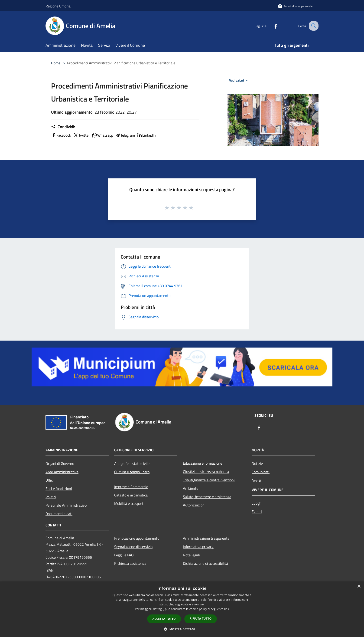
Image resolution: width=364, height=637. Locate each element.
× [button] (359, 586)
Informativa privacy (198, 547)
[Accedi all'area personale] (295, 6)
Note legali (191, 555)
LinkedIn (146, 135)
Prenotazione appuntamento (137, 538)
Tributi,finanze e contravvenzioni (209, 480)
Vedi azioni (240, 81)
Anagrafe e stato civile (132, 463)
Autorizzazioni (194, 505)
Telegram (125, 135)
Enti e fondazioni (59, 489)
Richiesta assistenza (130, 563)
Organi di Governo (60, 463)
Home (56, 63)
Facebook (61, 135)
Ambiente (191, 488)
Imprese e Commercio (131, 487)
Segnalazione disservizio (133, 547)
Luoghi (257, 503)
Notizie (257, 463)
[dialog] (182, 609)
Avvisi (256, 480)
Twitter (81, 135)
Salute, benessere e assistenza (207, 497)
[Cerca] (313, 26)
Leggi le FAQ (124, 555)
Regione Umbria (58, 6)
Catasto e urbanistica (131, 495)
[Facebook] (272, 26)
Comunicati (261, 472)
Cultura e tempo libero (132, 472)
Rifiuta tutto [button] (201, 619)
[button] (182, 629)
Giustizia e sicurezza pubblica (206, 472)
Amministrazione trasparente (206, 538)
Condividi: (63, 127)
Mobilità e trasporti (129, 503)
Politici (51, 497)
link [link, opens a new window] (227, 609)
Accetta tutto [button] (164, 619)
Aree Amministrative (62, 472)
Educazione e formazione (203, 463)
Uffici (50, 480)
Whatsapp (102, 135)
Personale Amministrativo (66, 505)
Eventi (257, 512)
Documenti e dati (59, 514)
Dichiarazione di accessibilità (205, 563)
